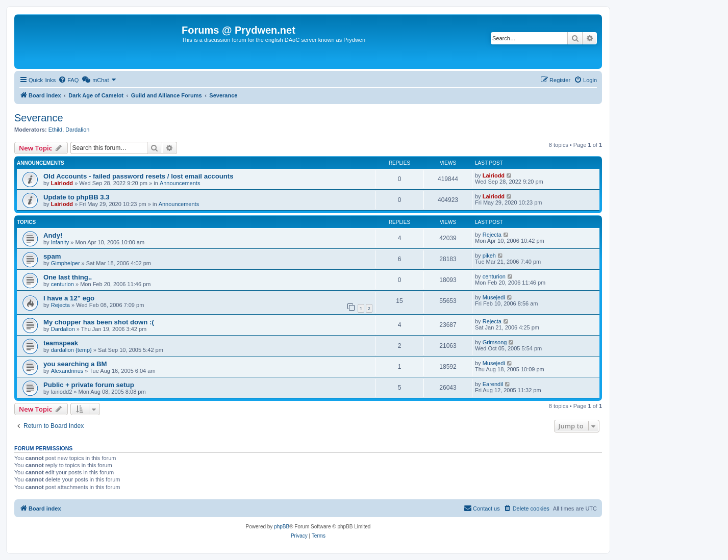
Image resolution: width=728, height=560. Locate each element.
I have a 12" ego (69, 298)
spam (52, 256)
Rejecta (492, 235)
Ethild (56, 130)
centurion (62, 284)
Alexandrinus (67, 371)
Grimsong (495, 342)
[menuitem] (68, 80)
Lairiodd (62, 183)
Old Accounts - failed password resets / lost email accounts (139, 176)
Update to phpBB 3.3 (77, 197)
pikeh (489, 256)
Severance (39, 118)
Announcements (180, 183)
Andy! (53, 235)
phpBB (282, 527)
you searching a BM (75, 364)
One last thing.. (68, 277)
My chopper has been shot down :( (99, 322)
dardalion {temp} (71, 350)
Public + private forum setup (89, 385)
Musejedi (494, 297)
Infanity (60, 242)
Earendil (493, 384)
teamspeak (61, 343)
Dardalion (77, 130)
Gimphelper (66, 263)
